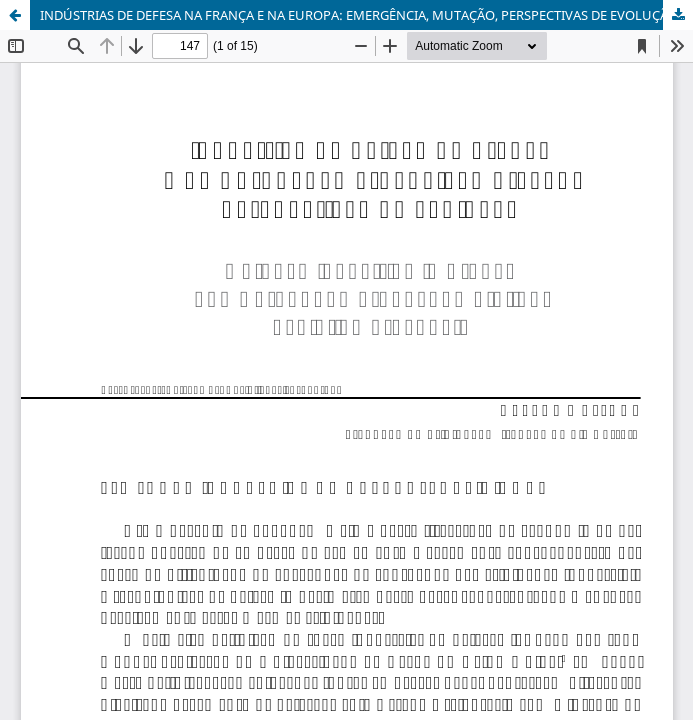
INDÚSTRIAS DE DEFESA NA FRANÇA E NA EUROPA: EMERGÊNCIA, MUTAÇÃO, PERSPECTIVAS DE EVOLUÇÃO (359, 15)
